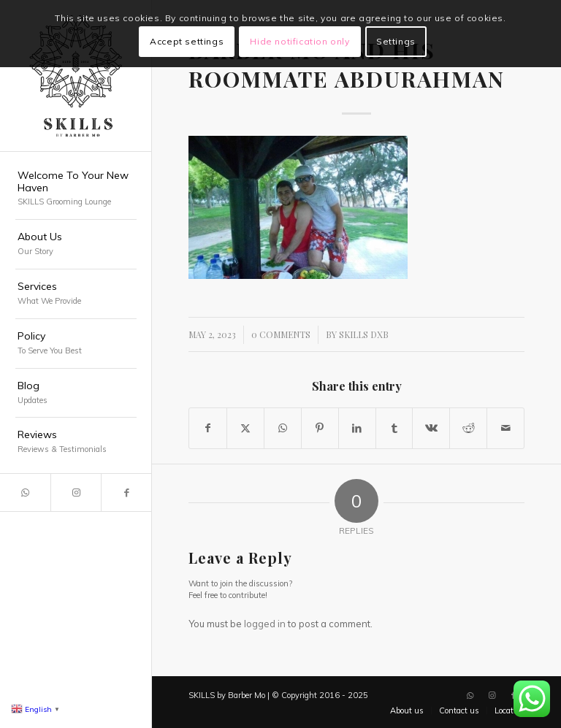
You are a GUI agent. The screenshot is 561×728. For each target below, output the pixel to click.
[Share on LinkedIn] (357, 428)
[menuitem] (76, 189)
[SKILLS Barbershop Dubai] (76, 76)
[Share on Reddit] (468, 428)
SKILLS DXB (364, 334)
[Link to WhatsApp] (25, 493)
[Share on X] (245, 428)
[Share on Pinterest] (320, 428)
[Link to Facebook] (126, 493)
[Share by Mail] (505, 428)
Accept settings (187, 41)
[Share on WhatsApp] (283, 428)
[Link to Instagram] (76, 493)
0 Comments (281, 334)
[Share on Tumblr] (394, 428)
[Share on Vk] (431, 428)
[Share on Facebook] (208, 428)
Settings (396, 41)
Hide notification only (299, 41)
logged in (265, 624)
